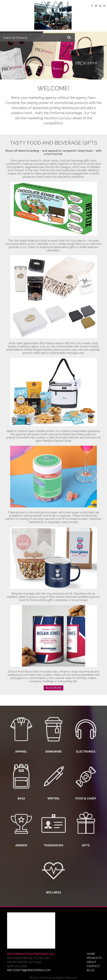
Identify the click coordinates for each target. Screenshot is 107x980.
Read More (53, 688)
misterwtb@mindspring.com (29, 970)
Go (69, 37)
